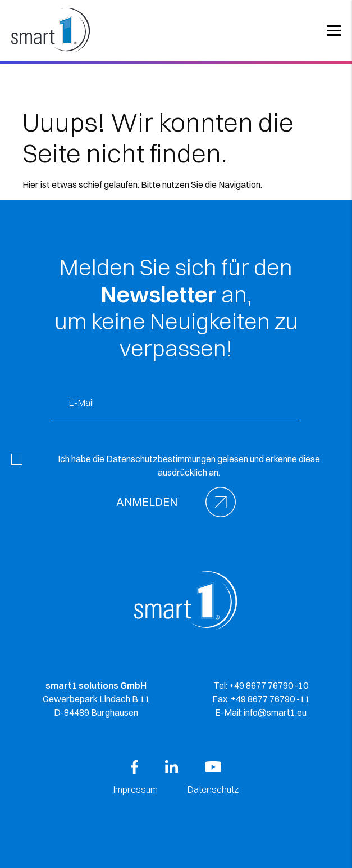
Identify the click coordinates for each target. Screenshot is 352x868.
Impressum (136, 789)
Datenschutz (213, 789)
